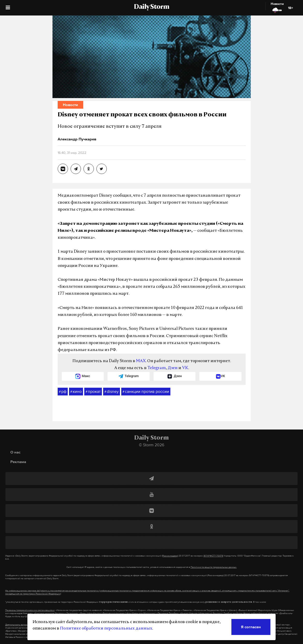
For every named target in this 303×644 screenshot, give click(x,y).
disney (112, 392)
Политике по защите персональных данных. (214, 567)
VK (185, 368)
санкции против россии (146, 392)
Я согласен (251, 627)
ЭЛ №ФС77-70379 (213, 556)
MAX (141, 361)
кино (76, 392)
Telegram (157, 368)
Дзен (173, 368)
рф (63, 392)
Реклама (18, 462)
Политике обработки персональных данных (106, 629)
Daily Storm (151, 7)
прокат (93, 392)
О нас (15, 452)
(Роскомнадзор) (170, 556)
